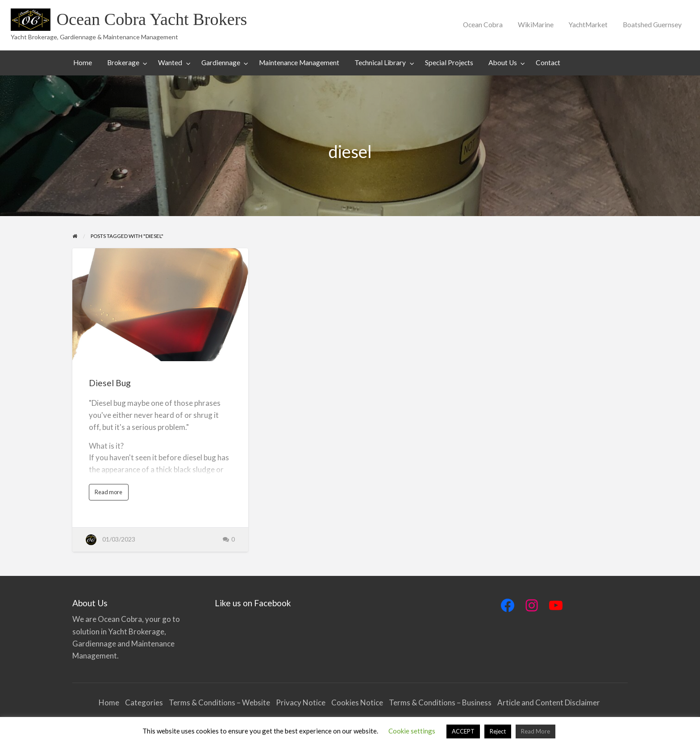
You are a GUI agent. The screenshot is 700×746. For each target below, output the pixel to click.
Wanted (170, 63)
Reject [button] (498, 731)
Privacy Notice (301, 702)
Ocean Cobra (483, 25)
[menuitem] (483, 25)
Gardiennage (221, 63)
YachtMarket (588, 25)
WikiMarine (536, 25)
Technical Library (380, 63)
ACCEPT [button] (463, 731)
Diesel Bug (110, 383)
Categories (144, 702)
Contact (548, 63)
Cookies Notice (357, 702)
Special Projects (449, 63)
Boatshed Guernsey (652, 25)
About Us (503, 63)
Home (83, 63)
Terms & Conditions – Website (219, 702)
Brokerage (123, 63)
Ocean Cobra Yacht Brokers (152, 19)
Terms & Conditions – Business (440, 702)
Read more (110, 494)
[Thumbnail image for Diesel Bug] (160, 305)
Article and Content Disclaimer (549, 702)
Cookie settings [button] (412, 731)
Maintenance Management (299, 63)
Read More (535, 731)
